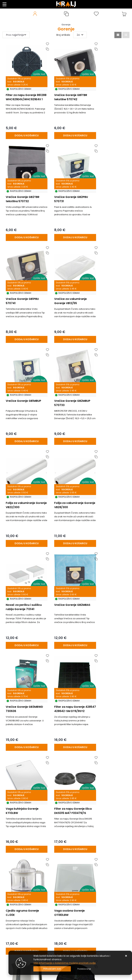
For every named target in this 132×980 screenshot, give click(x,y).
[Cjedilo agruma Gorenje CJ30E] (66, 611)
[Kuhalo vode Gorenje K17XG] (23, 707)
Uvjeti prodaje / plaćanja (17, 885)
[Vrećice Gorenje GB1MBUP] (23, 322)
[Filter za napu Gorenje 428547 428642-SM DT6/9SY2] (66, 515)
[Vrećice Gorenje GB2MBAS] (108, 418)
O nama (7, 906)
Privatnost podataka (14, 931)
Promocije (8, 921)
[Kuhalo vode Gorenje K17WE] (66, 803)
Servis (6, 952)
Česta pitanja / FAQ (14, 916)
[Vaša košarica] (124, 14)
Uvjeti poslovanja (12, 926)
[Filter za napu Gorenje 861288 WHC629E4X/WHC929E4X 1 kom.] (23, 130)
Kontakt (7, 890)
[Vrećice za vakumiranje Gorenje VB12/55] (108, 226)
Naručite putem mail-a (16, 942)
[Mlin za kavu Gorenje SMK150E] (108, 803)
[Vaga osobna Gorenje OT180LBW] (108, 611)
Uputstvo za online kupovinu (19, 947)
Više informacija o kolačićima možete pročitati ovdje (65, 963)
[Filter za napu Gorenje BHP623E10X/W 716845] (66, 707)
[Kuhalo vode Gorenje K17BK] (23, 803)
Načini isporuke (11, 911)
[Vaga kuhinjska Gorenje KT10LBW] (108, 515)
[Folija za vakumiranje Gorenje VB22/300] (108, 322)
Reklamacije (10, 896)
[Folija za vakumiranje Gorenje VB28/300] (23, 418)
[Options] (84, 969)
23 (82, 816)
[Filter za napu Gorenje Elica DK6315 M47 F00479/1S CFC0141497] (23, 611)
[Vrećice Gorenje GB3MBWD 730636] (23, 515)
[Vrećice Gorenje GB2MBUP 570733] (66, 322)
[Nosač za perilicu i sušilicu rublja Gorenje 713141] (66, 418)
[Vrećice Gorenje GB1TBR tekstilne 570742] (66, 130)
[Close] (52, 969)
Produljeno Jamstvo (14, 901)
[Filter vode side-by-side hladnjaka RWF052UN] (108, 707)
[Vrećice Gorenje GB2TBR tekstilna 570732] (108, 130)
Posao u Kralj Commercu (17, 936)
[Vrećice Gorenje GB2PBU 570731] (23, 226)
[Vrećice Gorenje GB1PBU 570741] (66, 226)
